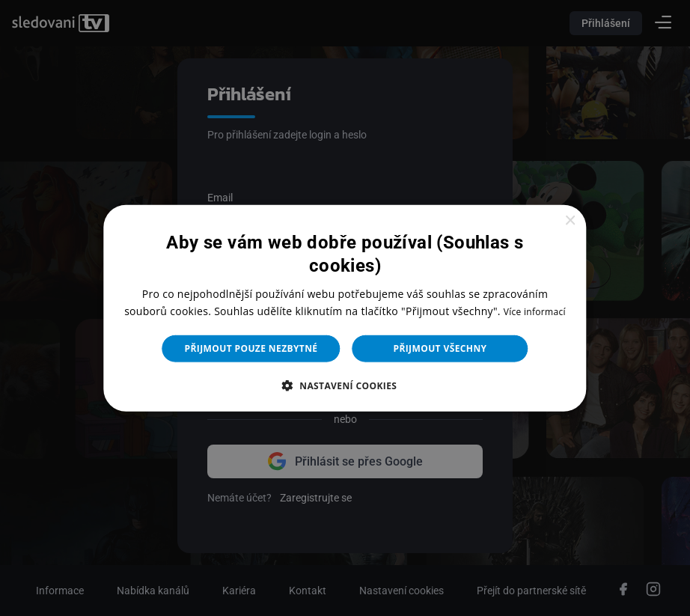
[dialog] (345, 308)
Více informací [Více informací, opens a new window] (535, 312)
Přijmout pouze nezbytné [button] (251, 348)
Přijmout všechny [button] (440, 348)
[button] (345, 385)
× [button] (570, 220)
